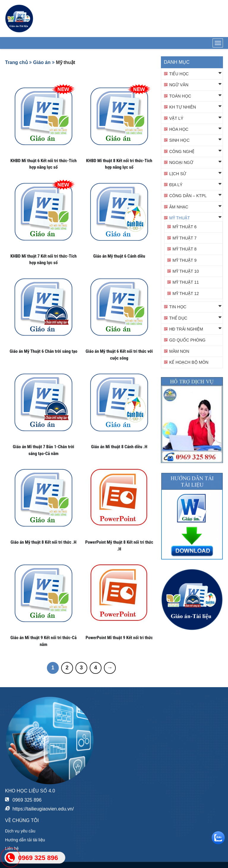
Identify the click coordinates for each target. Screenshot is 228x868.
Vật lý (176, 118)
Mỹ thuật (180, 218)
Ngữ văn (179, 85)
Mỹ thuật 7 (185, 238)
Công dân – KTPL (188, 196)
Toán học (180, 96)
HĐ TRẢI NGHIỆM (186, 329)
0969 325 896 (27, 800)
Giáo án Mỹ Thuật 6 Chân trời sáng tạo (43, 351)
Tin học (178, 307)
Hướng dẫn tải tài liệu (25, 840)
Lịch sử (178, 174)
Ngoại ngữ (181, 162)
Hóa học (179, 129)
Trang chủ (16, 62)
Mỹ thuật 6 (185, 227)
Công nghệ (182, 151)
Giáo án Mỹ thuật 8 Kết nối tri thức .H (44, 542)
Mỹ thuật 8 (185, 249)
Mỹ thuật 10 (186, 271)
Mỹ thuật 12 (186, 293)
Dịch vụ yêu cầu (20, 831)
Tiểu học (179, 74)
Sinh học (179, 140)
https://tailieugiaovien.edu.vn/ (43, 809)
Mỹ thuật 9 (185, 260)
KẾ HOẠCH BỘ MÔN (189, 362)
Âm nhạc (179, 207)
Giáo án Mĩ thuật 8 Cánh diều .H (119, 447)
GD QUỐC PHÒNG (187, 340)
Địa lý (176, 185)
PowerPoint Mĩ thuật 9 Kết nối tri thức (119, 638)
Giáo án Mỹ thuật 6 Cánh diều (119, 256)
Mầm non (179, 351)
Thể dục (178, 318)
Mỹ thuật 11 (186, 282)
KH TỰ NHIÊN (183, 107)
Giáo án (42, 62)
